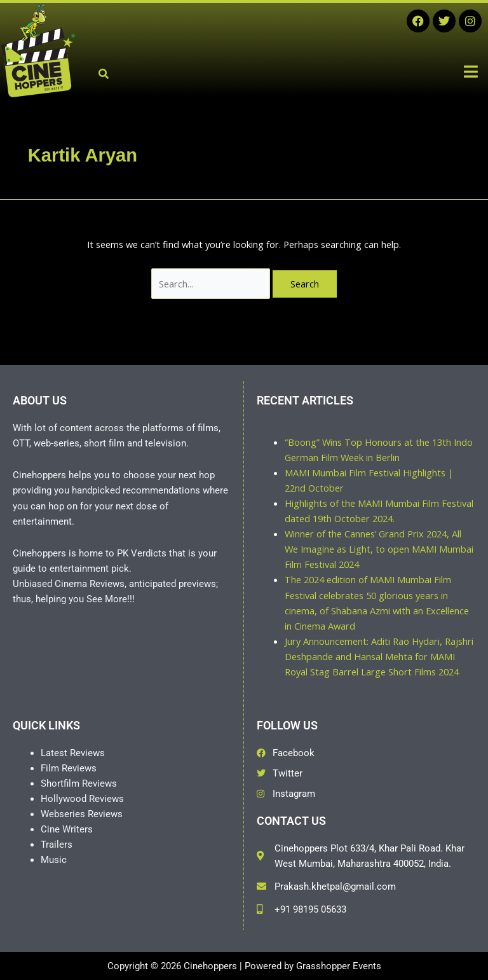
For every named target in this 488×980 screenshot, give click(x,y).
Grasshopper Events (339, 966)
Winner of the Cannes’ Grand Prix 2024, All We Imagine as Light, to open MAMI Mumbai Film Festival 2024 (379, 549)
